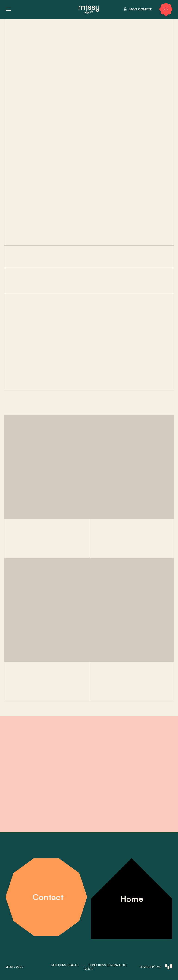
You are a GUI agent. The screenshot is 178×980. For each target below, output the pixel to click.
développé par (156, 967)
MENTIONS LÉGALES (65, 965)
